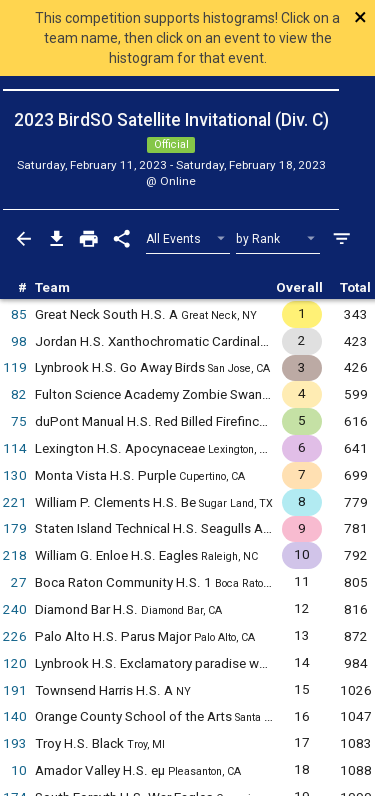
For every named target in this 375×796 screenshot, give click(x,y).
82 (19, 394)
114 (15, 448)
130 (15, 475)
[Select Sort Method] (278, 239)
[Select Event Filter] (188, 239)
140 (15, 716)
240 (15, 609)
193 (15, 743)
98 (19, 341)
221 (15, 502)
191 (15, 690)
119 (15, 367)
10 (19, 770)
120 (15, 663)
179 (15, 528)
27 (19, 582)
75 (19, 421)
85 (19, 314)
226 (15, 636)
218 (15, 555)
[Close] (337, 17)
